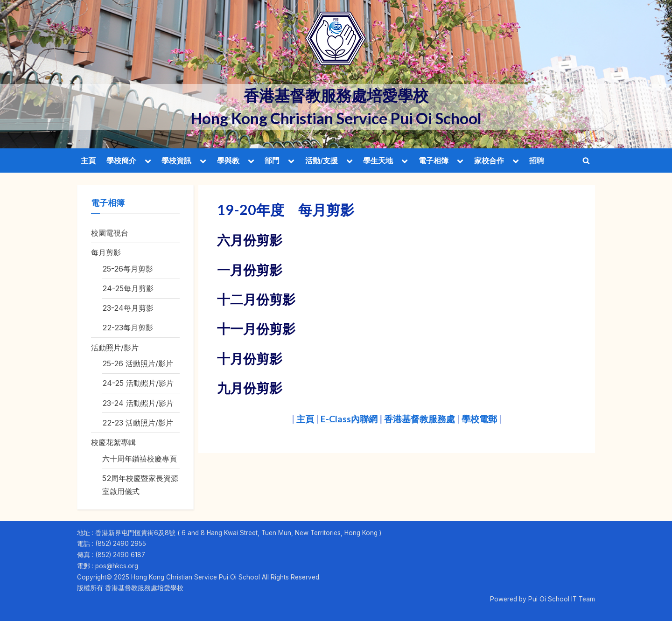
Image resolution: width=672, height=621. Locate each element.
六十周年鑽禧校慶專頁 (140, 459)
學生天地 (378, 160)
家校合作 (489, 160)
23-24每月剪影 (128, 308)
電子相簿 (434, 160)
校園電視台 (110, 233)
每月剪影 (106, 252)
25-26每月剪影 (128, 269)
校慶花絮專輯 (113, 442)
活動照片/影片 (115, 348)
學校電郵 (479, 419)
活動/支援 (322, 160)
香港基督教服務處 (420, 419)
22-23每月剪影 (128, 328)
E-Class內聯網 (349, 419)
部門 (272, 160)
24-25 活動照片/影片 (138, 383)
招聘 (537, 160)
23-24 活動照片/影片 (138, 403)
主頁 (88, 160)
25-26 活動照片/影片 (138, 363)
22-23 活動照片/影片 (138, 423)
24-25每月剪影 (128, 288)
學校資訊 (176, 160)
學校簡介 (121, 160)
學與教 (228, 160)
